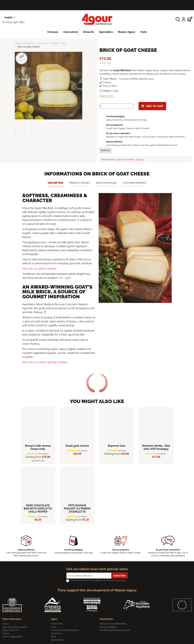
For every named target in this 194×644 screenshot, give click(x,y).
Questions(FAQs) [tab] (106, 183)
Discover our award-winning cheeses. (45, 362)
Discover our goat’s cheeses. (40, 269)
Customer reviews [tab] (135, 183)
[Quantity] (117, 106)
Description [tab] (55, 183)
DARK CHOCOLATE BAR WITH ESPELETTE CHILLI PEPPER (38, 509)
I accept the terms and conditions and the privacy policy (98, 580)
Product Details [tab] (80, 183)
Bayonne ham (117, 446)
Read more (106, 96)
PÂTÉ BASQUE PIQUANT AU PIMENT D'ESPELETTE (77, 509)
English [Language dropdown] (9, 17)
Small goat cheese (77, 446)
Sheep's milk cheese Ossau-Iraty (38, 447)
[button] (178, 19)
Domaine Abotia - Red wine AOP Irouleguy (156, 447)
